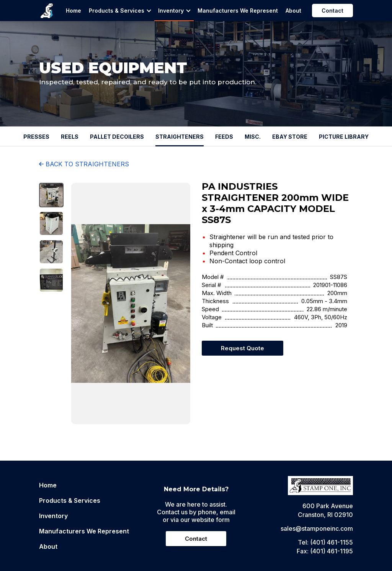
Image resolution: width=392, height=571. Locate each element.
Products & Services (120, 11)
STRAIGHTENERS (180, 137)
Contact (332, 11)
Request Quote (243, 348)
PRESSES (36, 137)
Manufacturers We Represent (238, 11)
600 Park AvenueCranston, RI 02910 (325, 510)
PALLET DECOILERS (117, 137)
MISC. (253, 137)
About (293, 11)
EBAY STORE (290, 137)
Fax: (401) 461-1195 (325, 551)
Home (73, 11)
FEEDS (224, 137)
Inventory (174, 11)
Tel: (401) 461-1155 (325, 542)
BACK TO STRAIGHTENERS (84, 164)
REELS (70, 137)
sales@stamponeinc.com (317, 528)
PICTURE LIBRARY (344, 137)
